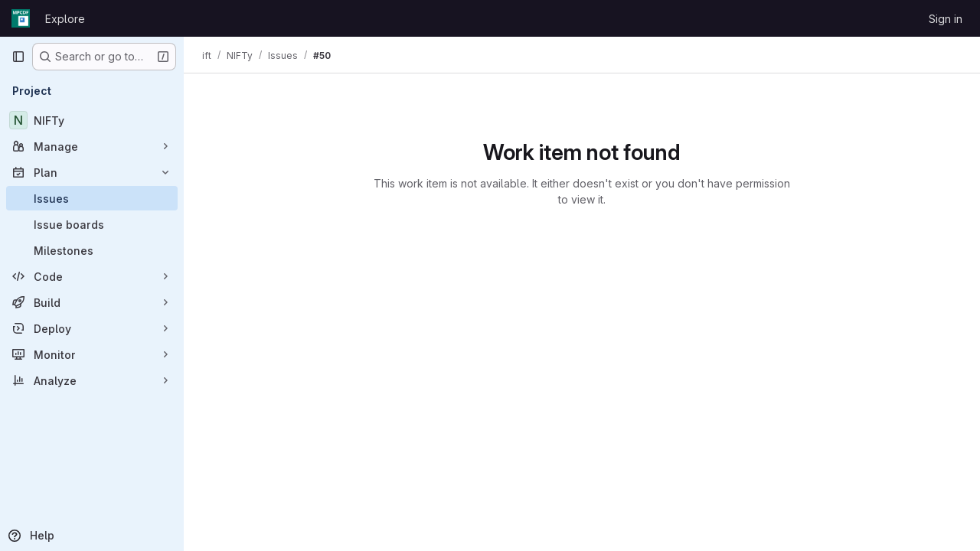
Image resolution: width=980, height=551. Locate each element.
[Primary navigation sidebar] (18, 57)
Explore (65, 19)
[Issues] (92, 198)
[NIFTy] (92, 120)
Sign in (946, 19)
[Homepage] (21, 18)
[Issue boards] (92, 224)
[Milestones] (92, 250)
